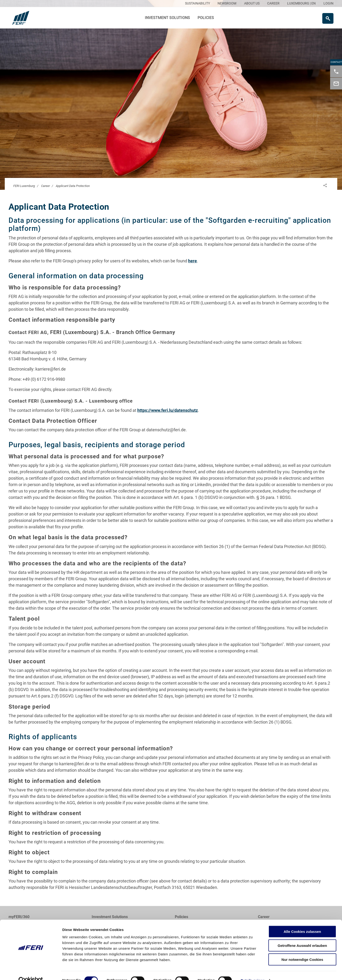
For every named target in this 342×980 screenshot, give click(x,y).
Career (45, 186)
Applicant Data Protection (73, 186)
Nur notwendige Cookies (302, 950)
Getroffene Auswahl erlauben (302, 936)
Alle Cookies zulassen (302, 922)
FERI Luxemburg (24, 186)
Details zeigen (253, 971)
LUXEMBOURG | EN (301, 3)
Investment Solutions (167, 18)
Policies (206, 18)
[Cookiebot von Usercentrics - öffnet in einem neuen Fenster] (31, 971)
